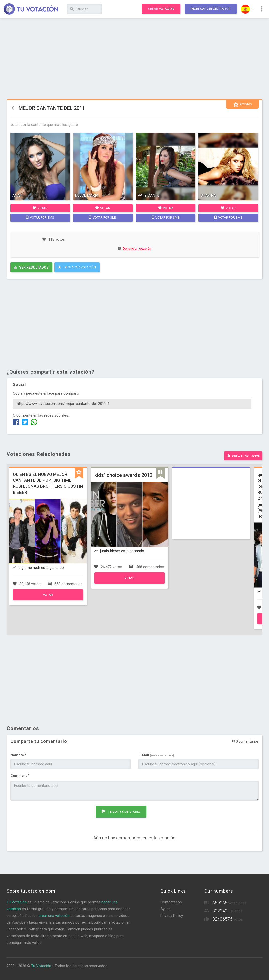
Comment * (20, 775)
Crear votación (161, 9)
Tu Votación (17, 901)
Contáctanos (171, 901)
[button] (247, 9)
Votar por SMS (40, 217)
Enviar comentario (121, 809)
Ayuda (165, 908)
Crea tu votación (243, 455)
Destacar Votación (77, 267)
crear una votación (54, 915)
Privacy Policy (172, 915)
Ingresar (211, 9)
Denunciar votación (134, 248)
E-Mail (156, 754)
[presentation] (48, 813)
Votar (40, 208)
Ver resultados (31, 267)
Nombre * (18, 754)
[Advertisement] (135, 59)
